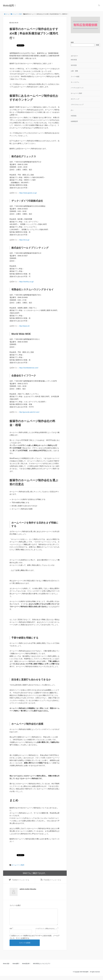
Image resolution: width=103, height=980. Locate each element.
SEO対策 (74, 65)
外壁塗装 (74, 116)
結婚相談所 (74, 121)
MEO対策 (74, 60)
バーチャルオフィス (77, 88)
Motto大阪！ (7, 968)
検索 (72, 42)
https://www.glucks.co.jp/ (28, 193)
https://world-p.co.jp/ (26, 282)
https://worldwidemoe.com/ (29, 368)
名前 (11, 933)
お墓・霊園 (74, 71)
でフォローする (21, 880)
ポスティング (75, 99)
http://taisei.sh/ (24, 326)
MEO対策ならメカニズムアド (42, 968)
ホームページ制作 (18, 865)
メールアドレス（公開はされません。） (46, 933)
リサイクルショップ (77, 105)
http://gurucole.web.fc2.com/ (29, 412)
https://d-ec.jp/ (24, 240)
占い (72, 110)
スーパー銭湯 (75, 76)
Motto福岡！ (10, 6)
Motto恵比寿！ (26, 968)
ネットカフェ (75, 82)
